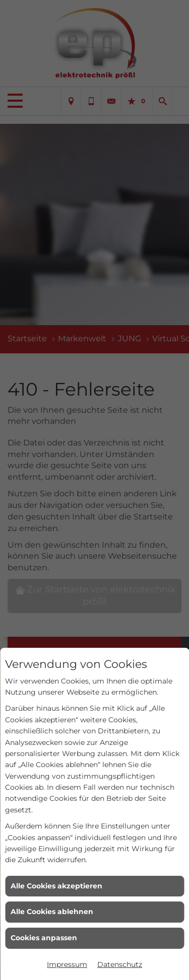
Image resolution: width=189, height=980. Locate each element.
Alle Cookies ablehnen (52, 912)
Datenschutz (120, 964)
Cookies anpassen (44, 938)
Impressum (67, 964)
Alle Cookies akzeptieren (56, 886)
